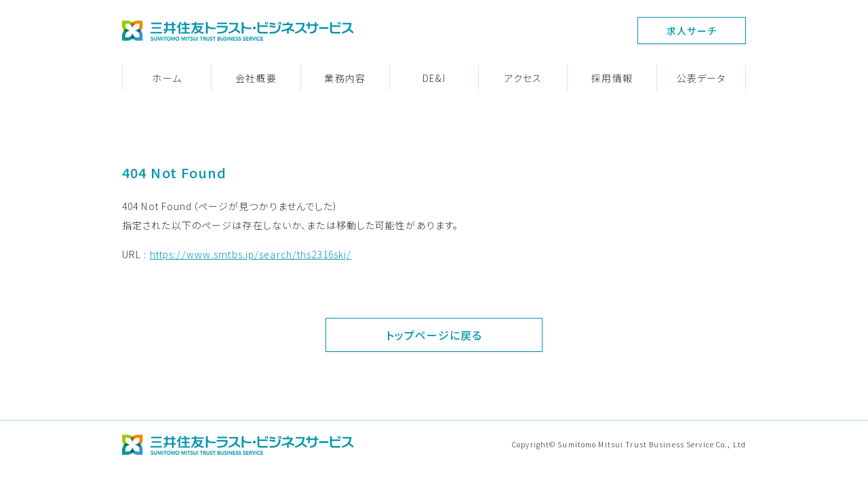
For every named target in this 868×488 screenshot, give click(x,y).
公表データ (702, 78)
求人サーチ (692, 30)
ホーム (166, 78)
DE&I (434, 78)
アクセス (523, 78)
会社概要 (256, 78)
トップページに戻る (434, 335)
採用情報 (612, 78)
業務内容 (344, 78)
